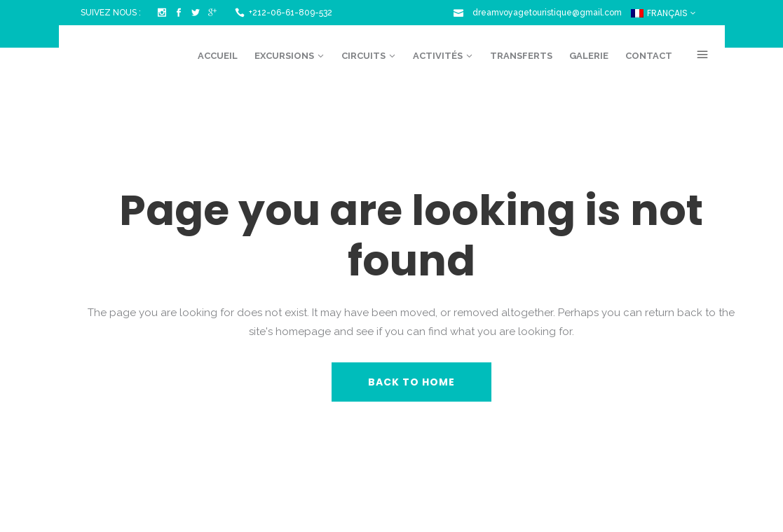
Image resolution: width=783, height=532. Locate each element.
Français (659, 13)
